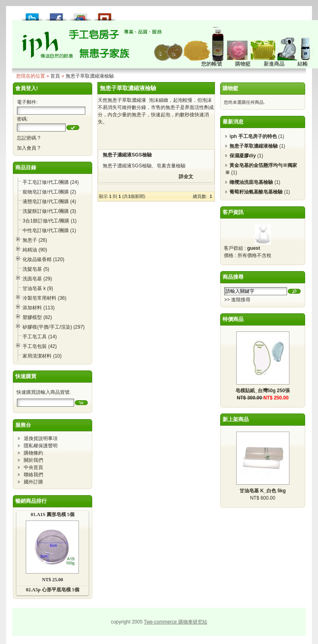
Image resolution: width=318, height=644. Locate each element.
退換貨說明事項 (41, 438)
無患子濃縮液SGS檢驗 (127, 155)
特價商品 (233, 319)
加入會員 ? (29, 148)
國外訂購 (33, 482)
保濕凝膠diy (243, 156)
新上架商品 (236, 419)
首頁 (55, 76)
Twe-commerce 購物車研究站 (175, 622)
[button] (73, 128)
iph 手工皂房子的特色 (253, 136)
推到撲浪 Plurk (105, 15)
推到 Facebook (56, 15)
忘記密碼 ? (29, 138)
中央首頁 (33, 467)
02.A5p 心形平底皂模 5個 (52, 590)
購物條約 (33, 453)
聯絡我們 (33, 475)
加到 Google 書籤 (81, 15)
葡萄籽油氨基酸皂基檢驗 (256, 192)
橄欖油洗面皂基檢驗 (251, 182)
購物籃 (230, 88)
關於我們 (33, 460)
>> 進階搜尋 (237, 300)
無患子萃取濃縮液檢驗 (90, 76)
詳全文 (186, 177)
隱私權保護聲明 (41, 446)
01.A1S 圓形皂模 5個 (52, 514)
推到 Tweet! (32, 15)
